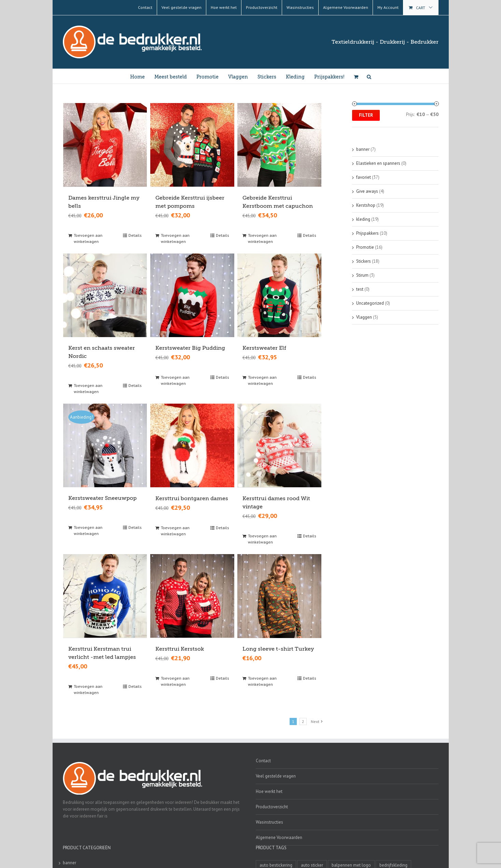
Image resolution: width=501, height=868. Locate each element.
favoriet (364, 177)
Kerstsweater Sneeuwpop (102, 498)
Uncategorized (370, 303)
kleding (363, 219)
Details (135, 235)
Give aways (367, 191)
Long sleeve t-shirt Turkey (278, 648)
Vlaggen (364, 317)
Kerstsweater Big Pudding (190, 348)
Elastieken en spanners (378, 163)
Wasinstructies (269, 821)
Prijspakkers (367, 233)
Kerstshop (366, 205)
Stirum (362, 275)
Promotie (365, 247)
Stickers (364, 261)
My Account (388, 7)
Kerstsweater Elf (264, 348)
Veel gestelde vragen (276, 775)
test (360, 289)
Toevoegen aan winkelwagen (88, 238)
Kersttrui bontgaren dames (192, 498)
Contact (263, 760)
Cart (421, 8)
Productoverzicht (272, 806)
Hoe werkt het (269, 790)
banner (363, 149)
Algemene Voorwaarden (279, 836)
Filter (366, 115)
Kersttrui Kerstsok (180, 648)
